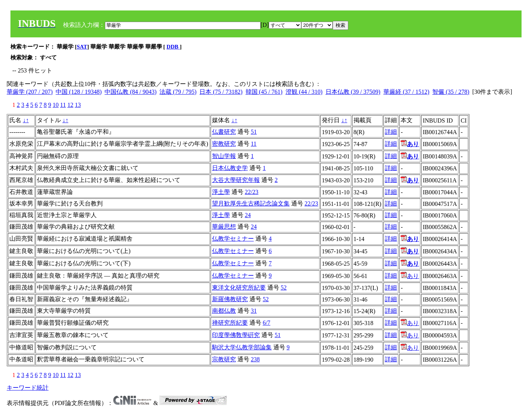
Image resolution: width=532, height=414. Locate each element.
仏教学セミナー (233, 239)
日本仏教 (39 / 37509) (353, 92)
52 (284, 288)
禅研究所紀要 (230, 323)
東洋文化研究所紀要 (239, 288)
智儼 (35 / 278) (451, 92)
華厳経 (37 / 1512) (406, 92)
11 (63, 105)
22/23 (252, 192)
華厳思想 (224, 227)
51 (254, 132)
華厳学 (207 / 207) (30, 92)
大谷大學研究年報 (236, 180)
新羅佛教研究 (230, 299)
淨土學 (221, 192)
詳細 (391, 132)
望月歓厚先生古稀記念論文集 (251, 203)
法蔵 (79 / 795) (178, 92)
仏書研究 (224, 132)
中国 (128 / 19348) (79, 92)
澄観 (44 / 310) (304, 92)
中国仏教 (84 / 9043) (130, 92)
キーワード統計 (28, 388)
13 (78, 105)
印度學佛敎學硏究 (236, 335)
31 (254, 311)
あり (410, 276)
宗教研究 (224, 359)
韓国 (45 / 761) (264, 92)
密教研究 (224, 144)
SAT (82, 47)
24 (248, 215)
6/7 (267, 323)
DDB (173, 47)
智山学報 (224, 156)
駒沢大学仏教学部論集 (242, 347)
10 (56, 105)
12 (70, 105)
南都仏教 (224, 311)
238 (255, 359)
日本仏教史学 (230, 168)
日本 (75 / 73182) (221, 92)
